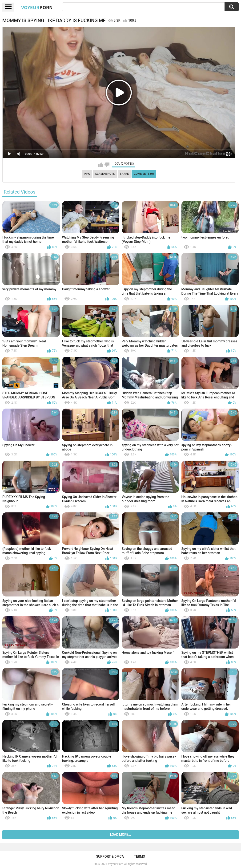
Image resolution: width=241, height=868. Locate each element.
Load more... (121, 835)
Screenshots (105, 174)
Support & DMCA (110, 856)
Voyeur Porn (116, 864)
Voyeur (37, 7)
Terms (140, 856)
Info (87, 174)
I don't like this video (107, 165)
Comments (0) (144, 174)
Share (124, 174)
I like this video (101, 165)
